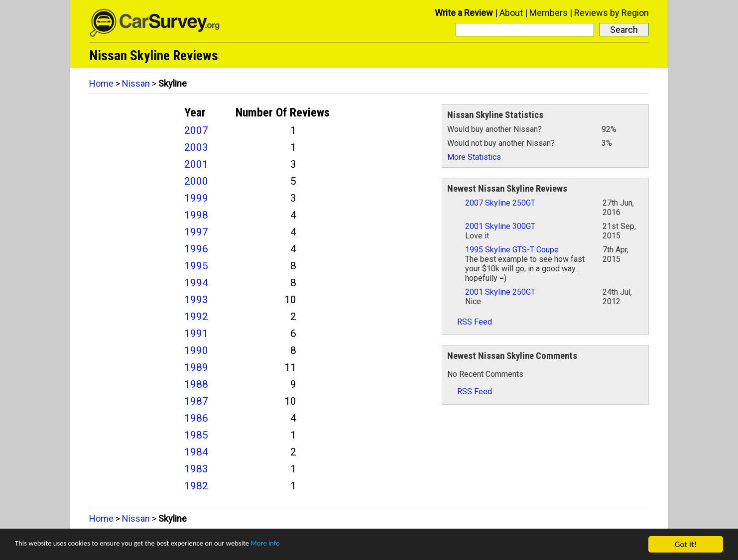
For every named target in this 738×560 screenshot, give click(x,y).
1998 (196, 215)
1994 (196, 283)
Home (101, 83)
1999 (196, 198)
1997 (196, 232)
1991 (196, 334)
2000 (196, 181)
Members (549, 13)
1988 (196, 384)
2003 (196, 147)
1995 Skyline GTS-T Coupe (512, 250)
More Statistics (474, 157)
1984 (196, 452)
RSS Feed (470, 322)
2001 (196, 164)
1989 (196, 367)
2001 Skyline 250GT (500, 292)
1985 (196, 435)
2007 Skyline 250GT (500, 203)
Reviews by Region (612, 13)
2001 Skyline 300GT (500, 226)
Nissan (136, 83)
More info (306, 545)
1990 (196, 350)
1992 (196, 317)
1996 (196, 249)
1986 (196, 418)
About (511, 13)
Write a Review (464, 13)
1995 (196, 266)
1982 (196, 486)
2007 (196, 130)
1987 (196, 401)
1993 (196, 300)
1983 (196, 469)
